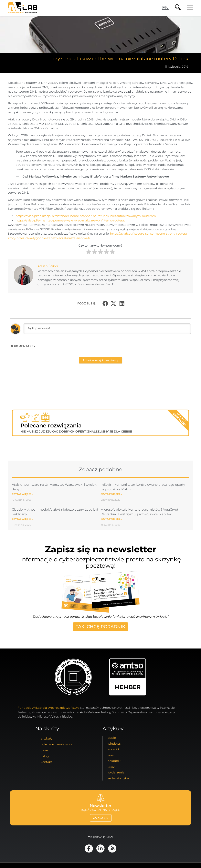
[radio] (89, 252)
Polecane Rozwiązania (56, 745)
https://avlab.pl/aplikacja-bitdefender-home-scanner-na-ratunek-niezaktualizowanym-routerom (86, 216)
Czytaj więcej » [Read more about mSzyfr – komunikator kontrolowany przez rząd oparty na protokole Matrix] (111, 494)
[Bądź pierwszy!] (107, 329)
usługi (45, 756)
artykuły (46, 739)
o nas (44, 750)
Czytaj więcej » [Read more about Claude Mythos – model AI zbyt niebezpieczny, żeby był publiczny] (22, 519)
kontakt (46, 762)
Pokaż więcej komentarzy (101, 360)
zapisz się (101, 818)
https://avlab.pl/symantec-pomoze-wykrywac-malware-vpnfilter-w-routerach (72, 220)
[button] (105, 304)
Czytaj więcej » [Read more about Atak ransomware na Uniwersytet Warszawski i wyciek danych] (22, 494)
